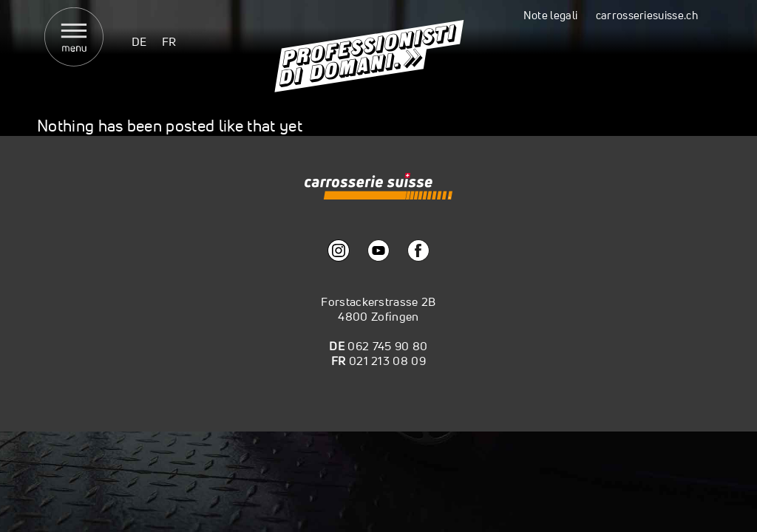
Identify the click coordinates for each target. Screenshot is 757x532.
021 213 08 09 (387, 361)
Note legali (551, 15)
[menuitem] (139, 41)
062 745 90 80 (387, 346)
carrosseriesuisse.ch (647, 15)
